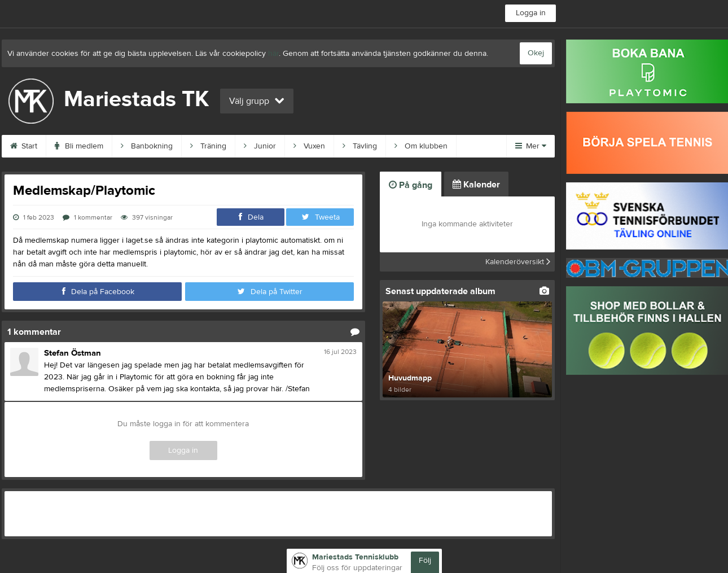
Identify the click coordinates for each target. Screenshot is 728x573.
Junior (260, 146)
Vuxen (309, 146)
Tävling (360, 146)
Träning (208, 146)
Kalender (476, 185)
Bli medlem (79, 146)
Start (24, 146)
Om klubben (421, 146)
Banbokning (147, 146)
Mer (531, 146)
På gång (411, 185)
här (273, 54)
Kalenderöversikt (518, 262)
